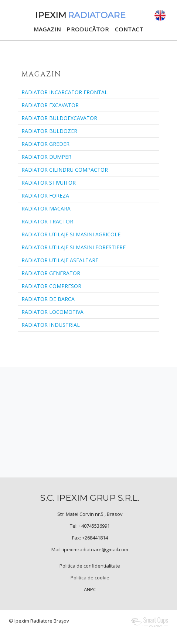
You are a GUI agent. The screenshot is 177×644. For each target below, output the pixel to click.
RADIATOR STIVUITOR (49, 183)
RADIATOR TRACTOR (47, 221)
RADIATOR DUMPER (46, 157)
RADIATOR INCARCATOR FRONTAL (64, 92)
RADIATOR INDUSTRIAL (51, 325)
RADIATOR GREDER (45, 144)
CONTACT (129, 29)
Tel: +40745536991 (90, 526)
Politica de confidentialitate (90, 566)
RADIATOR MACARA (46, 208)
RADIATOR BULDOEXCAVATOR (59, 118)
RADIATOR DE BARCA (48, 299)
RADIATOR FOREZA (45, 196)
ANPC (90, 589)
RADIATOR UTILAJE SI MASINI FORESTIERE (74, 247)
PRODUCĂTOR (88, 29)
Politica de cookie (90, 578)
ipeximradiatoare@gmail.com (96, 549)
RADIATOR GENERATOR (51, 273)
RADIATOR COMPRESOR (51, 286)
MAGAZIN (47, 29)
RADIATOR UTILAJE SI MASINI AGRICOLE (71, 234)
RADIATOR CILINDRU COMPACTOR (65, 170)
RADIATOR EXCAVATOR (50, 105)
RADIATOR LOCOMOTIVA (52, 312)
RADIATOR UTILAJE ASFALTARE (60, 260)
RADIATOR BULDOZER (49, 131)
